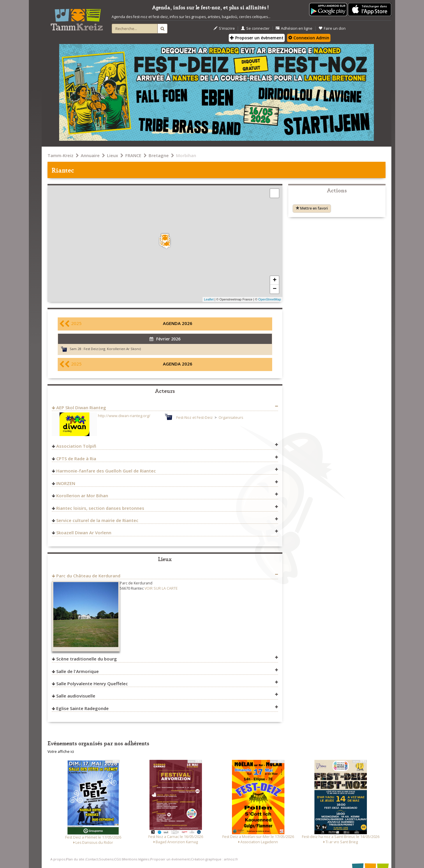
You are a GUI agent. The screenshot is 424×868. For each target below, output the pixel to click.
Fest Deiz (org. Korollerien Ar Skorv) (112, 349)
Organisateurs (231, 418)
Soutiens (106, 859)
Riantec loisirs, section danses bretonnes (100, 508)
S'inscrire (224, 28)
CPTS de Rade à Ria (76, 458)
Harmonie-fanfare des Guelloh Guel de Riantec (106, 471)
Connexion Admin (309, 38)
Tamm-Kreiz (60, 155)
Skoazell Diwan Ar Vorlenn (84, 533)
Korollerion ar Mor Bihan (82, 496)
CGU (118, 859)
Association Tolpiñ (76, 446)
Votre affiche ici (61, 752)
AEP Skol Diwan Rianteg (81, 407)
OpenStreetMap (270, 299)
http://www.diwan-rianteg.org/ (124, 416)
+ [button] (275, 280)
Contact (92, 859)
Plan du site (75, 859)
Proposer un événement (170, 859)
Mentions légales (136, 859)
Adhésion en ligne (294, 28)
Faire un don (332, 28)
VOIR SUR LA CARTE (161, 588)
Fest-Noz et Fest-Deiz (195, 418)
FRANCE (133, 155)
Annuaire (90, 155)
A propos (58, 859)
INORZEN (66, 483)
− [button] (275, 289)
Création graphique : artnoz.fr (214, 859)
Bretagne (159, 155)
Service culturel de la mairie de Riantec (97, 520)
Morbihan (186, 155)
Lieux (112, 155)
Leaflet (209, 299)
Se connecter (255, 28)
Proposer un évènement (257, 38)
